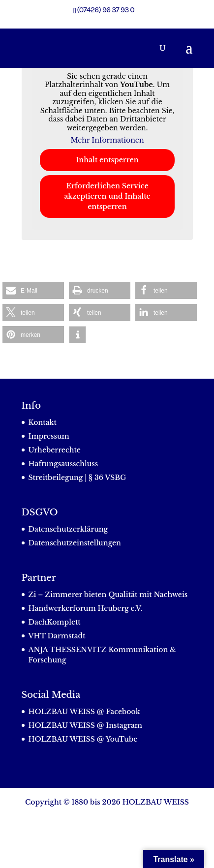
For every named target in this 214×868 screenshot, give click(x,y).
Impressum (49, 436)
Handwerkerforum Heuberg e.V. (86, 608)
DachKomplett (55, 622)
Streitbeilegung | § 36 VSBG (77, 478)
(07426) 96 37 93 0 (106, 10)
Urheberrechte (55, 450)
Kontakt (43, 422)
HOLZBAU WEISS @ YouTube (83, 739)
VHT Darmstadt (57, 636)
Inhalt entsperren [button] (107, 160)
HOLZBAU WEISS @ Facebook (84, 712)
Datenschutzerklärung (68, 529)
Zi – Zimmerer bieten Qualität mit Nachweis (108, 595)
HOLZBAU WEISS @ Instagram (86, 725)
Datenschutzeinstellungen (75, 543)
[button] (33, 290)
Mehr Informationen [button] (107, 140)
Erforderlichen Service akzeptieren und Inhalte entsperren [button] (107, 196)
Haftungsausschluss (63, 464)
